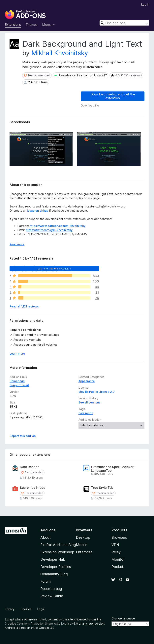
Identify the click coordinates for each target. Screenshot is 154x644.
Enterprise (84, 552)
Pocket (117, 567)
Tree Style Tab (102, 488)
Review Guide (52, 596)
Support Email (19, 385)
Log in (145, 4)
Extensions (13, 25)
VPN (115, 545)
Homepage (17, 381)
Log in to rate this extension (54, 269)
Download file (90, 105)
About (46, 537)
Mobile (82, 545)
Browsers (119, 537)
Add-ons (48, 530)
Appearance (87, 381)
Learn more (17, 353)
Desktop (83, 537)
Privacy (10, 609)
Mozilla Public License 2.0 (96, 392)
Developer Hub (53, 559)
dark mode (86, 413)
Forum (46, 581)
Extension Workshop (57, 552)
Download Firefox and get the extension (113, 96)
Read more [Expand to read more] (17, 244)
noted (42, 619)
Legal (41, 609)
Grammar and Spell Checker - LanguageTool (113, 469)
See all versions (89, 402)
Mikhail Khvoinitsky (60, 53)
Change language (123, 618)
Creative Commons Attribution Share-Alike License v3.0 (41, 624)
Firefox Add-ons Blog (58, 545)
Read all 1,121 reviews (24, 306)
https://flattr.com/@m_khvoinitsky (49, 230)
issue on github (38, 211)
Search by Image (33, 488)
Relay (116, 552)
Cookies (26, 609)
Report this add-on (23, 436)
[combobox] (124, 23)
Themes (31, 25)
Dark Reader (29, 467)
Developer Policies (56, 567)
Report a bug (51, 589)
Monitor (118, 559)
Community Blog (54, 574)
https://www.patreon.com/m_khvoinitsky (58, 226)
